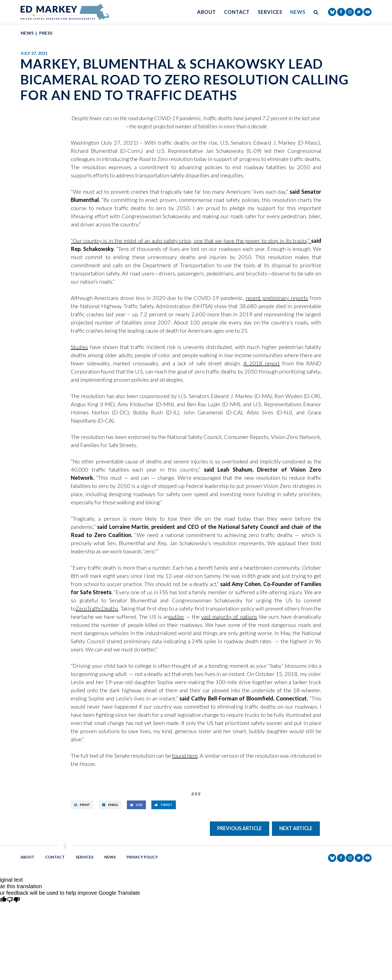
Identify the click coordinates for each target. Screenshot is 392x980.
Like (136, 805)
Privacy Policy (142, 857)
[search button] (316, 12)
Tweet (164, 805)
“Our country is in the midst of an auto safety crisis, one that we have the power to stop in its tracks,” (191, 241)
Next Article (296, 828)
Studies (79, 347)
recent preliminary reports (277, 298)
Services (270, 12)
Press (46, 33)
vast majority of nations (229, 617)
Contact (237, 12)
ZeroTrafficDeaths (97, 608)
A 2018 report (262, 363)
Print (82, 805)
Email (110, 805)
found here (185, 756)
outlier (177, 617)
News (298, 12)
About (206, 12)
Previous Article (240, 828)
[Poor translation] (13, 900)
